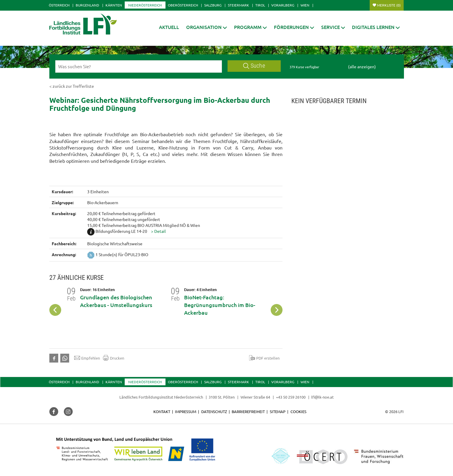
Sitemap (278, 411)
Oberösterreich (183, 5)
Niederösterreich (145, 5)
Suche (254, 66)
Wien (305, 5)
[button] (207, 27)
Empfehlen (87, 358)
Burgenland (87, 5)
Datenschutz (214, 411)
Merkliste (389, 5)
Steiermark (238, 5)
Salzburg (213, 5)
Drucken (113, 358)
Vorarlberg (283, 5)
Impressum (186, 411)
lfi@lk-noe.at (322, 397)
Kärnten (114, 5)
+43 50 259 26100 (291, 397)
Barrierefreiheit (248, 411)
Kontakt (162, 411)
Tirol (260, 5)
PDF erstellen (264, 358)
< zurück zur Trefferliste (72, 86)
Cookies (298, 411)
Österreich (59, 5)
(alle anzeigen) (362, 66)
